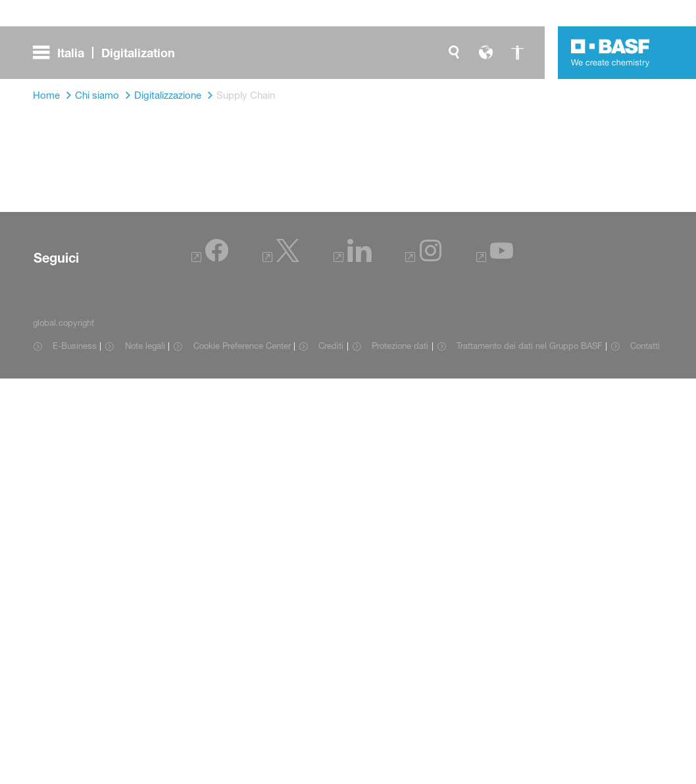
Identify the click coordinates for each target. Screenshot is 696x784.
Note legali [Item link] (145, 346)
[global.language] (485, 53)
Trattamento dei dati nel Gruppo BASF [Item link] (529, 346)
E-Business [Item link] (75, 346)
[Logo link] (610, 53)
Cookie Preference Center (242, 346)
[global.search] (454, 53)
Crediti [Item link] (331, 346)
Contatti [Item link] (645, 346)
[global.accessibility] (517, 53)
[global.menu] (109, 53)
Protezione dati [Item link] (400, 346)
